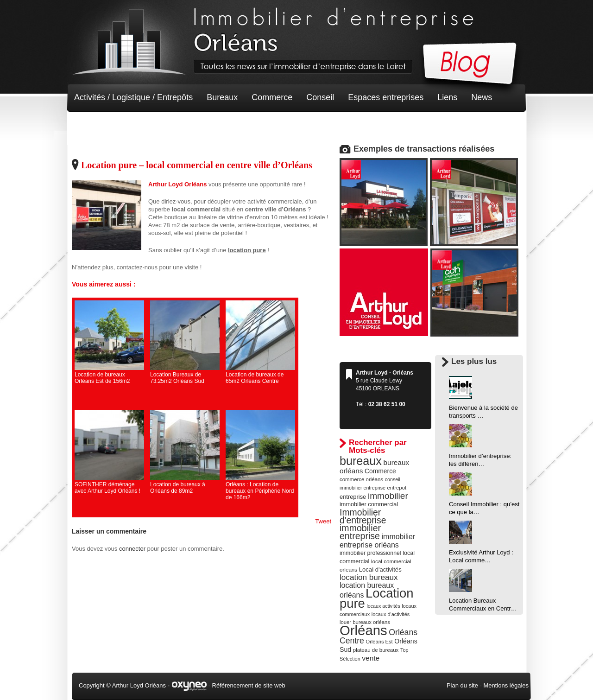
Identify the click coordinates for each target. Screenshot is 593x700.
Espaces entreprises (386, 97)
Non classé (95, 125)
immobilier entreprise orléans (377, 541)
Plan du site (462, 685)
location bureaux (369, 577)
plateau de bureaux (376, 650)
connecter (132, 549)
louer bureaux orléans (365, 622)
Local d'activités (380, 570)
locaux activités (383, 606)
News (482, 97)
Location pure (377, 598)
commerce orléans (361, 479)
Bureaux (222, 97)
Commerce (272, 97)
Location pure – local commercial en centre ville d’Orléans (197, 165)
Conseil (320, 97)
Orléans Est (379, 642)
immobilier (388, 496)
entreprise (353, 497)
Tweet (323, 521)
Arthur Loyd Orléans (177, 184)
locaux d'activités (391, 614)
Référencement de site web (249, 685)
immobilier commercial (369, 504)
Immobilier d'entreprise (363, 516)
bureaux (361, 461)
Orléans (363, 630)
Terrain (142, 125)
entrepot (397, 488)
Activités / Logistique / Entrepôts (133, 97)
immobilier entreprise (360, 532)
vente (371, 658)
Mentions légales (506, 685)
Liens (447, 97)
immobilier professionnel (370, 553)
